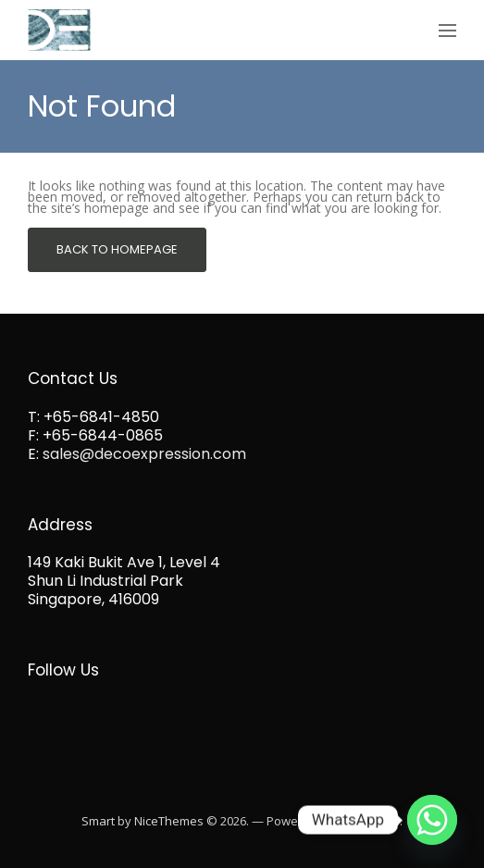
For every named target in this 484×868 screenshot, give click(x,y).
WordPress (368, 821)
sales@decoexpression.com (144, 454)
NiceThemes (169, 821)
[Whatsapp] (432, 820)
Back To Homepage (117, 249)
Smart (98, 821)
